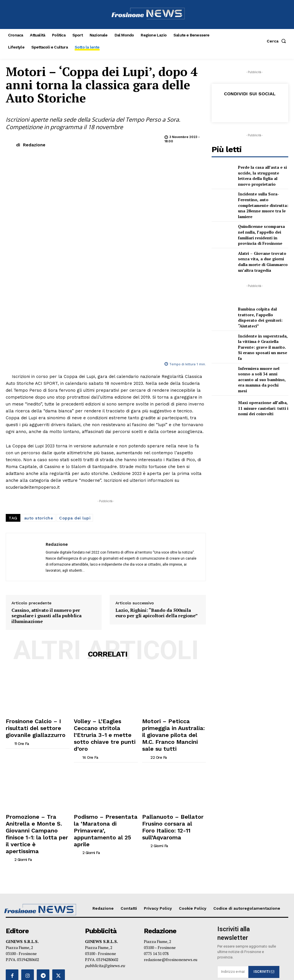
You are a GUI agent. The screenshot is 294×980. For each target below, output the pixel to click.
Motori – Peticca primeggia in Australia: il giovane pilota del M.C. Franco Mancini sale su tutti (173, 644)
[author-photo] (9, 654)
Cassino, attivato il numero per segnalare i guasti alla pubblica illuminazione (47, 533)
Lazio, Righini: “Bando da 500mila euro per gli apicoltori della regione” (157, 530)
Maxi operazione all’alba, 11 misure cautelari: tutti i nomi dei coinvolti (263, 382)
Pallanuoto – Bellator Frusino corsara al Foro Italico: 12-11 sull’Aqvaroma (172, 722)
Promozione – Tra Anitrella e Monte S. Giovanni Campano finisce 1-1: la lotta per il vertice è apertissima (35, 725)
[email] (233, 851)
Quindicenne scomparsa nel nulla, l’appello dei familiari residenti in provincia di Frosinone (262, 226)
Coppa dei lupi (75, 435)
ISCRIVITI (264, 851)
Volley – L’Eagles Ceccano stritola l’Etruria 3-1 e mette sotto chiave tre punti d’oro (102, 642)
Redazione (34, 145)
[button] (277, 41)
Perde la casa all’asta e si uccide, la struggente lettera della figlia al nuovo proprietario (262, 175)
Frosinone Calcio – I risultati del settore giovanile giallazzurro (35, 642)
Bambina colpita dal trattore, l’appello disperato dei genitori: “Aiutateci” (263, 307)
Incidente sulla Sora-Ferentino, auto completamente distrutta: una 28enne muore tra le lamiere (260, 200)
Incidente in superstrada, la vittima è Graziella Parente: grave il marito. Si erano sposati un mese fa (262, 332)
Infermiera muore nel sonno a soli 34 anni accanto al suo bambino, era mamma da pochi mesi (262, 357)
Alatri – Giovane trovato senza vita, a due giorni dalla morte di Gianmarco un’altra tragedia (263, 251)
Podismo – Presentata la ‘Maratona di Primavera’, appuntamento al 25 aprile (101, 722)
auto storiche (39, 435)
